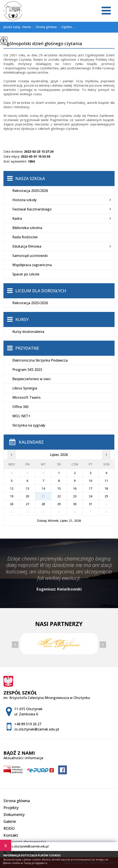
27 (27, 504)
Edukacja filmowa (27, 246)
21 (43, 496)
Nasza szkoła (30, 179)
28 (43, 504)
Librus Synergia (25, 388)
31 (91, 504)
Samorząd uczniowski (30, 256)
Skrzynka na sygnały (29, 425)
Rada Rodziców (25, 237)
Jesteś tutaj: (13, 27)
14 (43, 488)
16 (75, 488)
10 (91, 481)
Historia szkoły (24, 200)
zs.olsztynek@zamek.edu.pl (26, 846)
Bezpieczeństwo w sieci (31, 379)
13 (27, 488)
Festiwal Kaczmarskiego (32, 209)
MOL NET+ (21, 416)
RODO (9, 828)
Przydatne (27, 348)
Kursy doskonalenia (28, 332)
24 (91, 496)
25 (106, 496)
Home (27, 27)
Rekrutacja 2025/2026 (30, 191)
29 (59, 504)
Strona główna (44, 27)
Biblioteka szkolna (27, 228)
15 (59, 488)
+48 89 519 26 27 (28, 724)
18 (106, 488)
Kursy (22, 319)
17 (91, 488)
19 (12, 496)
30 (75, 504)
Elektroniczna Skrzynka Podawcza (40, 360)
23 (75, 496)
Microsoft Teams (26, 397)
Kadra (17, 218)
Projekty (11, 808)
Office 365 (21, 407)
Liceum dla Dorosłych (41, 291)
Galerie (10, 821)
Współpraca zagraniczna (32, 265)
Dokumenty (14, 814)
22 (59, 496)
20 (27, 496)
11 (106, 481)
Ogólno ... (66, 27)
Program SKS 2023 (27, 370)
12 (12, 488)
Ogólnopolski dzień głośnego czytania (43, 44)
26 (12, 504)
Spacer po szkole (26, 274)
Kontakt (11, 835)
